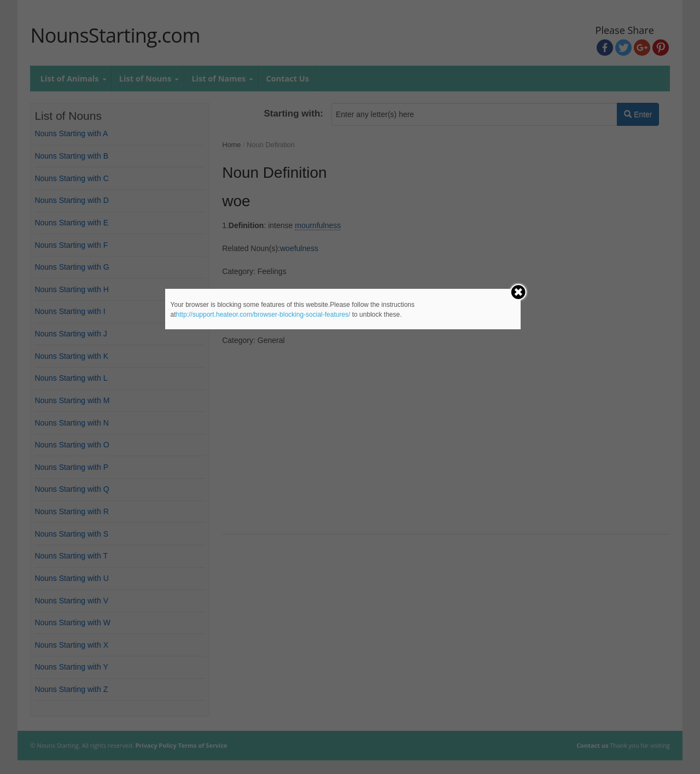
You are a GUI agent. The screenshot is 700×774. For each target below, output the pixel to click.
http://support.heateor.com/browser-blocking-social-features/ (263, 315)
